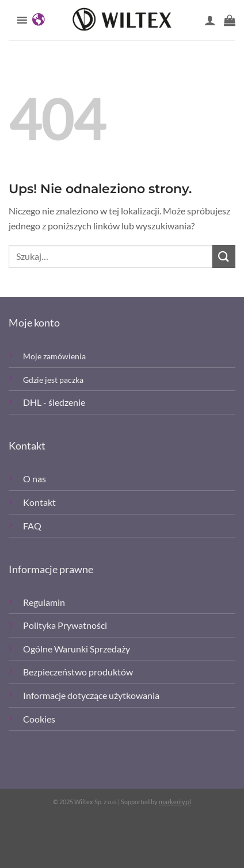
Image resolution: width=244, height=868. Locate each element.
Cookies (39, 719)
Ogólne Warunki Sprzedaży (77, 649)
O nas (35, 479)
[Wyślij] (224, 256)
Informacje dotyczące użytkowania (91, 695)
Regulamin (44, 602)
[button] (230, 20)
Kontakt (39, 502)
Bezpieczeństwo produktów (78, 672)
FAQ (32, 526)
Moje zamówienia (54, 356)
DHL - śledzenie (54, 402)
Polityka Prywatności (65, 625)
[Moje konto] (210, 20)
